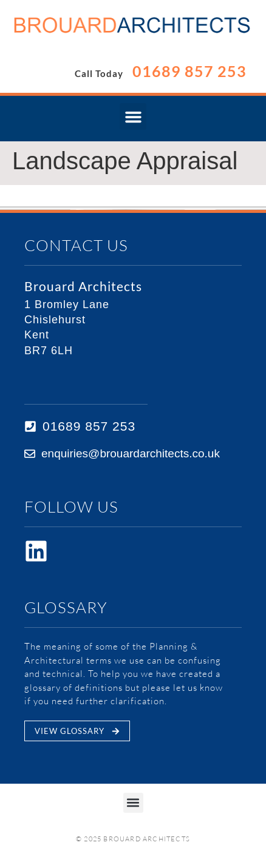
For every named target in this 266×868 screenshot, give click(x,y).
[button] (133, 116)
